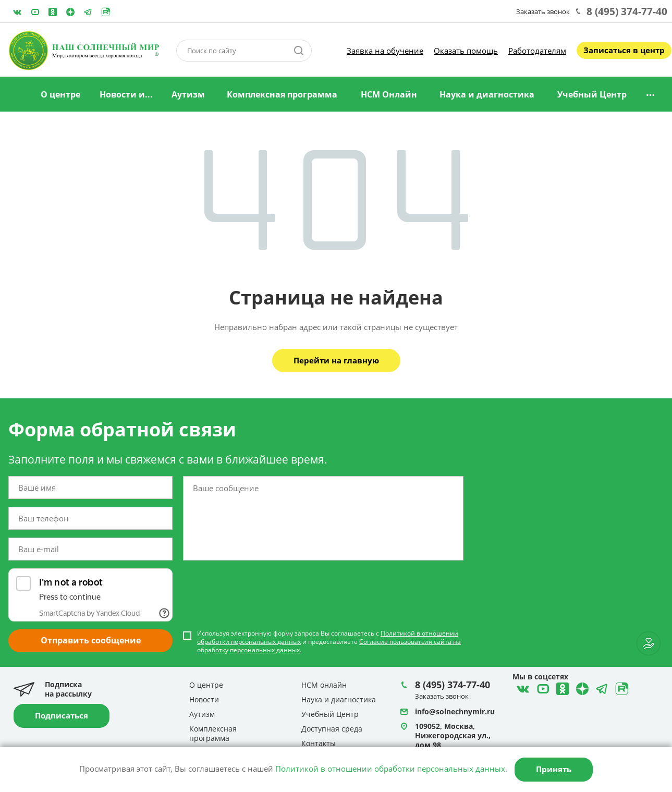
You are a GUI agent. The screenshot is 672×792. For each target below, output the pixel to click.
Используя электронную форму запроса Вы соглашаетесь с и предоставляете (329, 642)
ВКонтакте (17, 12)
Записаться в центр (624, 50)
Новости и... (126, 94)
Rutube (106, 12)
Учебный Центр (592, 94)
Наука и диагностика (487, 94)
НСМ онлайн (324, 685)
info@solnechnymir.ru (455, 711)
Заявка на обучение (385, 51)
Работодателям (537, 51)
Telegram (70, 12)
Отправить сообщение (91, 640)
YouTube (35, 12)
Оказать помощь (466, 51)
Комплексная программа (282, 94)
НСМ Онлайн (389, 94)
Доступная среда (332, 729)
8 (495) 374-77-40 (627, 11)
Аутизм (188, 94)
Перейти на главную (336, 360)
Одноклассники (53, 12)
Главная (17, 95)
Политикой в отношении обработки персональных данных (390, 769)
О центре (60, 94)
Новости (204, 699)
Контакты (319, 743)
